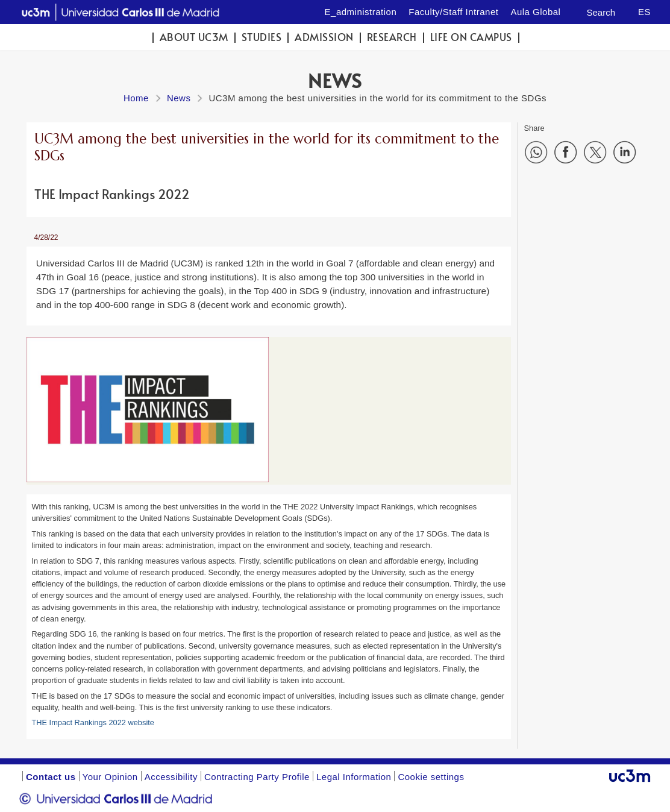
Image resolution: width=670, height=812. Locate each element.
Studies (262, 37)
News (179, 98)
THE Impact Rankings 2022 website (92, 722)
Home (136, 98)
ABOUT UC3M (194, 37)
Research (392, 37)
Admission (324, 37)
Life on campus (471, 37)
